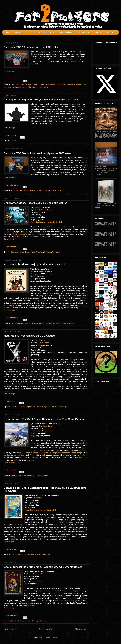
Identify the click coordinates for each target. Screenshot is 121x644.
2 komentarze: (11, 549)
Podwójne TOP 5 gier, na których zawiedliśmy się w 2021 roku (41, 100)
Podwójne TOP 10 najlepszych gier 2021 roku (31, 47)
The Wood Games (35, 87)
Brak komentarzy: (12, 79)
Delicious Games (17, 84)
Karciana (25, 323)
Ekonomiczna (30, 252)
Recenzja (40, 252)
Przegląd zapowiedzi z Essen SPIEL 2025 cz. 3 (105, 234)
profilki (119, 36)
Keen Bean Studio (74, 84)
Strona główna (46, 629)
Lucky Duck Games (37, 190)
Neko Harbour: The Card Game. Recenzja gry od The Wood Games (44, 419)
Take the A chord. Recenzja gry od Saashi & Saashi (34, 264)
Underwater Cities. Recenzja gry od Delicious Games (35, 203)
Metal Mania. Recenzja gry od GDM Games (29, 336)
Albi (12, 190)
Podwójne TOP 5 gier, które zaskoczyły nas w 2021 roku (37, 153)
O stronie (19, 32)
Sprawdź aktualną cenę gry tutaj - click (46, 222)
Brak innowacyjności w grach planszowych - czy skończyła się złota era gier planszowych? (106, 134)
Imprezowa (31, 407)
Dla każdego (15, 323)
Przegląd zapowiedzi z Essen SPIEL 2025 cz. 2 (105, 244)
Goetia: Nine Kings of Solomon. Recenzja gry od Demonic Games (43, 567)
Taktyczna (56, 252)
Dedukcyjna (15, 554)
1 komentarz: (11, 401)
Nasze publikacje (67, 32)
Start (8, 32)
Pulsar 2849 (70, 232)
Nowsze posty (10, 629)
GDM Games (44, 343)
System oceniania (47, 32)
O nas (31, 32)
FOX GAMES (36, 554)
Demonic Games (31, 84)
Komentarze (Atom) (50, 637)
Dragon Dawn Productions (49, 84)
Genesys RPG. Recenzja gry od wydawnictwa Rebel (105, 206)
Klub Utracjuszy (18, 234)
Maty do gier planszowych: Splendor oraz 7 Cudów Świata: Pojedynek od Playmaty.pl (106, 170)
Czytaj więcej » (9, 71)
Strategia (48, 252)
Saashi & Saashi (21, 87)
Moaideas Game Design (72, 453)
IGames (63, 84)
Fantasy (28, 621)
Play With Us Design (49, 453)
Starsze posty (81, 629)
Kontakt (98, 32)
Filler (13, 407)
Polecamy (111, 32)
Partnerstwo (84, 32)
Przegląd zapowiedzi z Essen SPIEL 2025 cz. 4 (105, 224)
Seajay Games (51, 190)
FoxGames (38, 498)
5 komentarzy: (11, 135)
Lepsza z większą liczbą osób (40, 323)
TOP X (46, 87)
